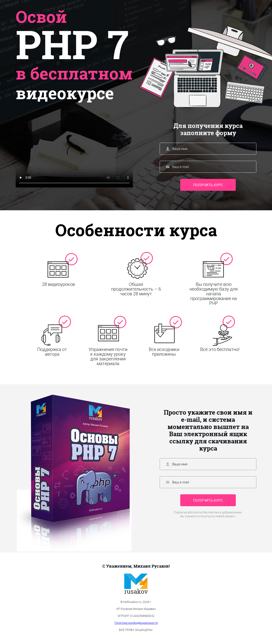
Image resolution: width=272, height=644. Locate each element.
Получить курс (208, 185)
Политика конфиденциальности (136, 623)
